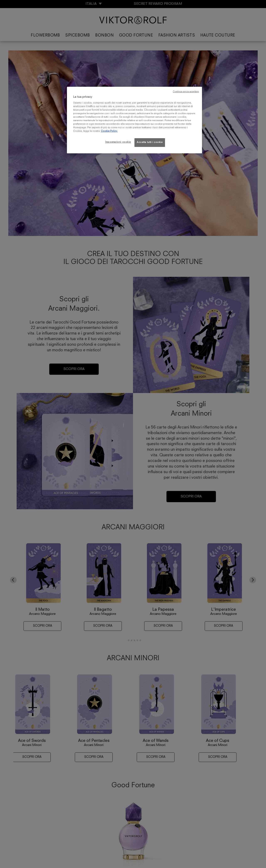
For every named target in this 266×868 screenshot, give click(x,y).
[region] (134, 120)
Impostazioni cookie (118, 142)
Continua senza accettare (186, 92)
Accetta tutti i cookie (150, 142)
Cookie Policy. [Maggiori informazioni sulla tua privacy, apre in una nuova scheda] (109, 131)
